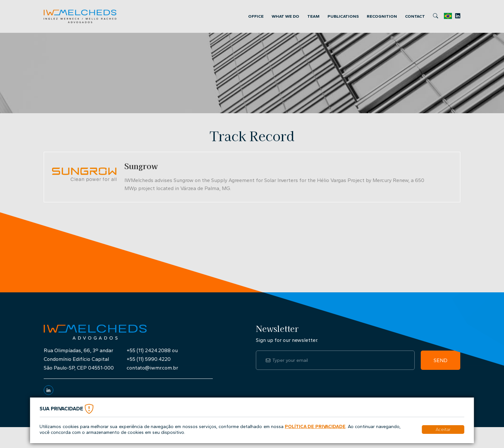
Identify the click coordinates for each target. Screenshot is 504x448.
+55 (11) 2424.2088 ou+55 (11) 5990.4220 (152, 355)
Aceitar (443, 429)
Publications (343, 16)
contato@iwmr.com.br (152, 368)
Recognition (382, 16)
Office (256, 16)
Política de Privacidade (315, 426)
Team (313, 16)
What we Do (285, 16)
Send (441, 360)
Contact (415, 16)
